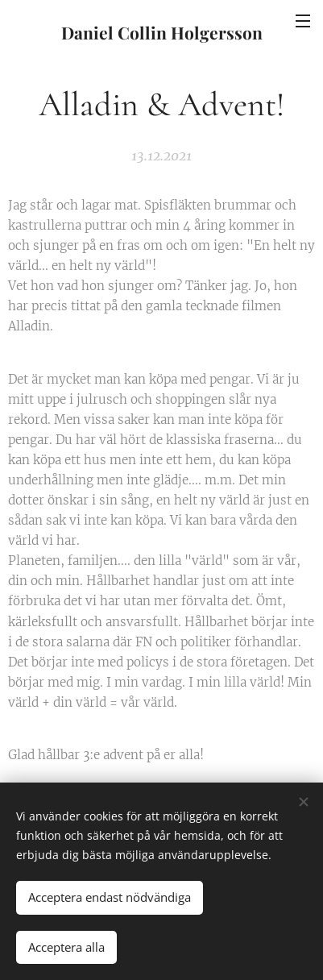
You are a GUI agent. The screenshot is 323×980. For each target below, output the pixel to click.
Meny (303, 21)
